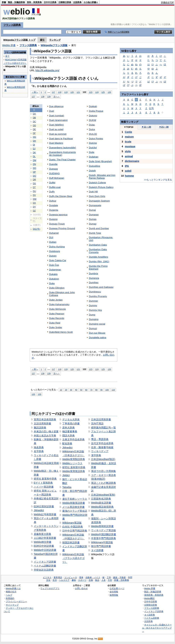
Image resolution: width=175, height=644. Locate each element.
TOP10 (129, 127)
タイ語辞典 (150, 615)
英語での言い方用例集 (104, 471)
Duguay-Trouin (57, 224)
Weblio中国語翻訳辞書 (104, 534)
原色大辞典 (68, 428)
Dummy (93, 305)
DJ (34, 149)
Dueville (53, 164)
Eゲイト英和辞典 (43, 483)
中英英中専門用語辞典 (104, 538)
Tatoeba (67, 487)
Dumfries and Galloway (101, 287)
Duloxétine (94, 166)
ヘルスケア (64, 580)
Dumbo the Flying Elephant (98, 267)
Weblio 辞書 (9, 45)
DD (35, 126)
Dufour (53, 201)
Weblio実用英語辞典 (74, 471)
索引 (42, 40)
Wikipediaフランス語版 (54, 45)
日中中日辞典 (50, 2)
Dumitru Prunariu (98, 296)
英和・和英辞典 (34, 2)
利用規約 (10, 598)
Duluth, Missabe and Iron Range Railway (102, 177)
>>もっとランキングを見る (158, 180)
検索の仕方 (11, 592)
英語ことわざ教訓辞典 (104, 483)
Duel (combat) (57, 116)
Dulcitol (93, 148)
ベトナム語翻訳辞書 (45, 566)
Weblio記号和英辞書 (45, 514)
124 (97, 92)
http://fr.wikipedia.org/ (47, 70)
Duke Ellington (57, 288)
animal (129, 156)
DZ (34, 211)
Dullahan (94, 157)
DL (34, 156)
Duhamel (54, 233)
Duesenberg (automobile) (63, 148)
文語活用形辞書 (42, 423)
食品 (97, 580)
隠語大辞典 (68, 436)
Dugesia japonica (58, 215)
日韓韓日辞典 (65, 2)
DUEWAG (54, 173)
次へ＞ (57, 96)
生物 (91, 580)
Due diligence (56, 106)
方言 (110, 580)
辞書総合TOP (167, 2)
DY (34, 207)
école (128, 142)
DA (34, 114)
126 (109, 92)
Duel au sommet (58, 134)
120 (72, 92)
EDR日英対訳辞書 (44, 506)
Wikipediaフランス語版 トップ (19, 40)
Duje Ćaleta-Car (58, 260)
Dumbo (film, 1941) (99, 261)
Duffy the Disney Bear (61, 196)
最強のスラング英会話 (75, 511)
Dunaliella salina (97, 337)
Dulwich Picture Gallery (101, 187)
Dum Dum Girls (97, 196)
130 (40, 394)
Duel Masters (56, 143)
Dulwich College (97, 183)
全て (7, 56)
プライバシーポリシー (16, 601)
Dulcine (93, 143)
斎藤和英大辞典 (42, 534)
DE (34, 129)
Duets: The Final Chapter (62, 160)
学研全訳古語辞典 (44, 570)
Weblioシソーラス (72, 463)
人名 (104, 580)
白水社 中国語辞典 (73, 527)
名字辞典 (39, 451)
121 (78, 92)
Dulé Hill (93, 192)
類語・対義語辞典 (16, 2)
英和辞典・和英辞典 (154, 595)
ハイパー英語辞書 (44, 487)
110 (113, 390)
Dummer (93, 301)
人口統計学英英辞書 (45, 538)
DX (34, 203)
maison (129, 137)
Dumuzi (93, 328)
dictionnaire (132, 161)
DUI (51, 237)
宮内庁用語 (97, 423)
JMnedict (39, 510)
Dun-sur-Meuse (97, 333)
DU (35, 191)
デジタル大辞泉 (71, 419)
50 (81, 390)
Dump (92, 315)
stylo (128, 151)
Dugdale (54, 205)
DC (35, 122)
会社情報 (114, 592)
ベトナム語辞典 (152, 618)
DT (34, 187)
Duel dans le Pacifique (61, 139)
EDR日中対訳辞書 (44, 546)
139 (49, 96)
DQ (35, 176)
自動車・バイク (93, 578)
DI (34, 145)
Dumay (93, 224)
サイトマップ (12, 605)
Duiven (53, 256)
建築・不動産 (119, 578)
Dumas (93, 219)
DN (35, 164)
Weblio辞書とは (13, 588)
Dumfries (94, 282)
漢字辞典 (96, 455)
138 (43, 96)
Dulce (92, 129)
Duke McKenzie (58, 309)
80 (96, 390)
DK (34, 153)
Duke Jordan (56, 300)
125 (103, 92)
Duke (52, 283)
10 (61, 390)
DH (35, 141)
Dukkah (93, 106)
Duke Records (57, 318)
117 (53, 92)
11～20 (146, 127)
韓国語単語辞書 (71, 543)
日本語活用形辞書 (101, 419)
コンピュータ (71, 578)
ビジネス (47, 578)
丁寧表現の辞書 (71, 423)
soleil (128, 171)
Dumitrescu (95, 292)
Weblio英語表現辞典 (102, 507)
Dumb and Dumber (99, 228)
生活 (55, 580)
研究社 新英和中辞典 (45, 479)
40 (76, 390)
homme (129, 176)
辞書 (4, 2)
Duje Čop (54, 265)
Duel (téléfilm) (57, 125)
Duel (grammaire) (58, 120)
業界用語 (58, 578)
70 (91, 390)
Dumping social (97, 324)
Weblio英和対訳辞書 (102, 526)
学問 (130, 578)
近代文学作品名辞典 (102, 443)
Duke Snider (56, 327)
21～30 (164, 127)
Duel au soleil (56, 129)
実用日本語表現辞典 (45, 419)
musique (130, 146)
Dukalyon (54, 279)
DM (35, 160)
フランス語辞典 (12, 25)
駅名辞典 (67, 443)
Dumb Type (95, 233)
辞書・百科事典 (122, 580)
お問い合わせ (81, 588)
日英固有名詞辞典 (101, 499)
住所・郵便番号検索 (102, 447)
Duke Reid (55, 323)
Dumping (94, 319)
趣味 (74, 580)
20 (66, 390)
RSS (101, 639)
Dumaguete (95, 205)
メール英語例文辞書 (73, 507)
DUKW (92, 120)
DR (35, 180)
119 (66, 92)
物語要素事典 (70, 431)
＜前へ (35, 92)
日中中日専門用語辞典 (75, 531)
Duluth (92, 171)
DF (34, 133)
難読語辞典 (40, 428)
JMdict (66, 475)
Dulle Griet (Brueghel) (100, 161)
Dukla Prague (96, 111)
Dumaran (94, 215)
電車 (81, 578)
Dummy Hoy (95, 310)
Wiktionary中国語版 (102, 542)
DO (35, 168)
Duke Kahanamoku (59, 304)
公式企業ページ (117, 588)
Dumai (92, 210)
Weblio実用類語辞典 (74, 459)
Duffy (52, 192)
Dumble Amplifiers (98, 257)
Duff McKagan (57, 178)
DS (34, 184)
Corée (129, 132)
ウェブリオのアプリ (50, 588)
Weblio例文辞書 (43, 542)
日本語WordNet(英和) (103, 495)
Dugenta (54, 210)
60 (86, 390)
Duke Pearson (57, 314)
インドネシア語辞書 (45, 562)
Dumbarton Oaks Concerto (98, 251)
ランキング (55, 40)
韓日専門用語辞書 (101, 546)
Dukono (93, 116)
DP (34, 172)
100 (107, 390)
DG (35, 137)
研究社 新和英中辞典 (74, 467)
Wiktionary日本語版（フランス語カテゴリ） (73, 558)
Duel (52, 111)
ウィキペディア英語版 (104, 530)
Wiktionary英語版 (72, 523)
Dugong (53, 219)
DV (34, 195)
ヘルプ (9, 595)
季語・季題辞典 (100, 439)
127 (33, 96)
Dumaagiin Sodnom (99, 201)
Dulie (92, 152)
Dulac (92, 125)
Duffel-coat (55, 187)
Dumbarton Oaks (98, 245)
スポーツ (82, 580)
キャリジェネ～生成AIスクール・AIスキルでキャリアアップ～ (157, 628)
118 (60, 92)
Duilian (53, 242)
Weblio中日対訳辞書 (45, 550)
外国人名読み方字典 (45, 436)
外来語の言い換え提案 (46, 431)
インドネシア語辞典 (154, 611)
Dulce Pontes (96, 139)
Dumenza (94, 278)
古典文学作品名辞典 (73, 439)
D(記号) (37, 229)
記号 (151, 108)
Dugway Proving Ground (62, 228)
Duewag (54, 169)
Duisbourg (55, 251)
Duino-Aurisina (57, 247)
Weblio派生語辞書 (101, 503)
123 (91, 92)
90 (101, 390)
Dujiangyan (55, 270)
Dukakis (53, 274)
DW (35, 199)
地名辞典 (39, 447)
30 (71, 390)
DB (34, 118)
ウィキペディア (100, 451)
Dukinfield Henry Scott (61, 332)
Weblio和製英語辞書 (74, 503)
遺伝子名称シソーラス (75, 499)
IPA (127, 166)
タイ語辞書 (97, 550)
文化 (48, 580)
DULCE (93, 134)
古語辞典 (77, 2)
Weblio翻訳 (149, 598)
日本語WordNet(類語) (103, 459)
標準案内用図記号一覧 (104, 428)
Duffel (52, 183)
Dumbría (93, 273)
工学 (109, 578)
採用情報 (114, 595)
